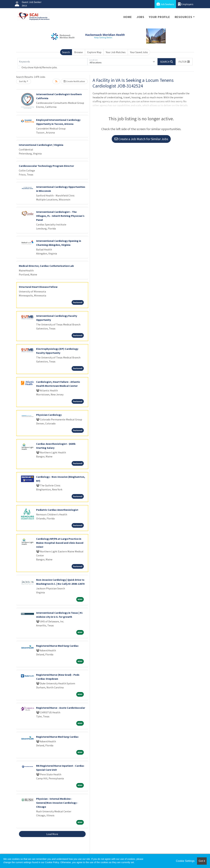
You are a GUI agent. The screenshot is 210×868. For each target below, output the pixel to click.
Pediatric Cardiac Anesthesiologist (57, 510)
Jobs (140, 17)
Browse (79, 52)
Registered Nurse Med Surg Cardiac (57, 646)
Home (128, 17)
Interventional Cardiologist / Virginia (41, 145)
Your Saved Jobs (139, 52)
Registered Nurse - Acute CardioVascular (61, 708)
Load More (52, 834)
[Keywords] (52, 62)
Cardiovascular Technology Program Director (46, 166)
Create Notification (74, 81)
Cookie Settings (185, 861)
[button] (184, 62)
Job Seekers (165, 4)
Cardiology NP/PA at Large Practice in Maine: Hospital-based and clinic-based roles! (60, 543)
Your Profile (159, 17)
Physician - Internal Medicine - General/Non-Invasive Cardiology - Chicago (57, 803)
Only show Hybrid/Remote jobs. (39, 67)
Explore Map (94, 52)
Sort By (23, 81)
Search (66, 52)
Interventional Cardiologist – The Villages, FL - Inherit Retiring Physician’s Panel (60, 216)
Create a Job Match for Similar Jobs (141, 139)
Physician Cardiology (49, 415)
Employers (186, 4)
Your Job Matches (116, 52)
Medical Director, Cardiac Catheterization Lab (46, 266)
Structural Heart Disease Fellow (38, 287)
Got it (202, 861)
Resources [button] (183, 17)
